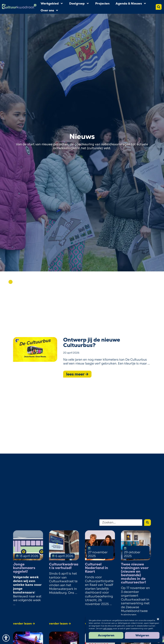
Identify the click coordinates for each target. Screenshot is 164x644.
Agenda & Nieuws (131, 3)
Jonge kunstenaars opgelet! (24, 568)
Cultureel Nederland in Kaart (97, 568)
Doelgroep (79, 3)
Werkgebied (52, 3)
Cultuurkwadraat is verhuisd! (64, 566)
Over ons (50, 10)
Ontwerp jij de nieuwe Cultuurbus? (92, 342)
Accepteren (106, 635)
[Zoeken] (121, 523)
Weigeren (142, 635)
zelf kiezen (108, 628)
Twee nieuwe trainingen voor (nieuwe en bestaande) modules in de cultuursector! (135, 573)
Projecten (102, 3)
